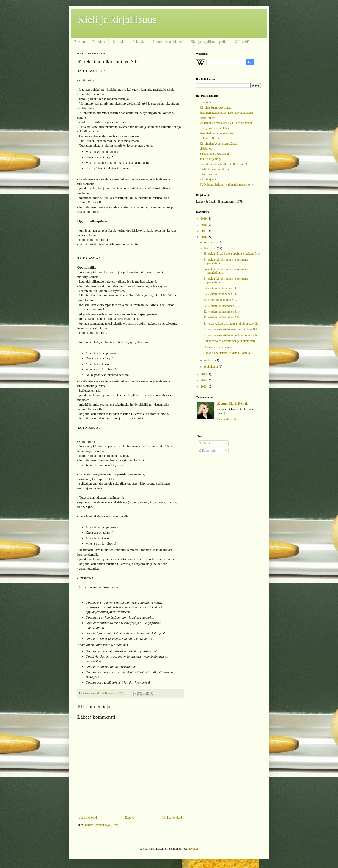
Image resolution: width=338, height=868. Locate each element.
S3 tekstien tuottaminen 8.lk (220, 294)
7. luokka (99, 42)
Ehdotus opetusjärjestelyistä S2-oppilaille (229, 353)
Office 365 (242, 42)
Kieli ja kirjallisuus (117, 19)
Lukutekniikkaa (209, 138)
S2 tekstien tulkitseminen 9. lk (222, 306)
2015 (204, 374)
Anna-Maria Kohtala (235, 404)
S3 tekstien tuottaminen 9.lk (220, 288)
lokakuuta (211, 248)
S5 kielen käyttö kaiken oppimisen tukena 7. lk (232, 254)
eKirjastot (206, 149)
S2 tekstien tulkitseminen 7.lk (221, 317)
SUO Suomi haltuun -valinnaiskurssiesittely (226, 185)
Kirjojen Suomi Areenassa (216, 108)
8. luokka (119, 42)
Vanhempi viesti (172, 818)
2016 (204, 237)
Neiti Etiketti (208, 118)
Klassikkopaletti (210, 174)
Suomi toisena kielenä (168, 42)
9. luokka (139, 42)
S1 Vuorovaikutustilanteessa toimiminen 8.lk (231, 329)
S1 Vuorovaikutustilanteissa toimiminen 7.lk (230, 335)
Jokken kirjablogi (210, 159)
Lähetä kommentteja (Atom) (102, 825)
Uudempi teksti (88, 818)
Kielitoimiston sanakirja (214, 169)
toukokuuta (211, 367)
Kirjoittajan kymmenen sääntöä (219, 144)
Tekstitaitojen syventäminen (217, 133)
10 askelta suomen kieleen (219, 347)
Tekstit (204, 443)
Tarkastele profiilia (228, 419)
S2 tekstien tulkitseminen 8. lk (222, 312)
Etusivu (80, 42)
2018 (204, 225)
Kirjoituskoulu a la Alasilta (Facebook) (223, 164)
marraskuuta (212, 242)
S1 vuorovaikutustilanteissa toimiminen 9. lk (230, 324)
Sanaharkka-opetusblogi (214, 154)
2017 (204, 231)
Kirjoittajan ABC (210, 179)
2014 (204, 380)
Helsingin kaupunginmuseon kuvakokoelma (226, 113)
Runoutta (205, 102)
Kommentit (207, 451)
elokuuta (210, 360)
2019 (204, 219)
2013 (204, 387)
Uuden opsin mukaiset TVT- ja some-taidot (226, 123)
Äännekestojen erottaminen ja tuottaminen (229, 341)
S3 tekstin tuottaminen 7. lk (220, 300)
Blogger (193, 849)
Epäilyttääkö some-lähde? (215, 128)
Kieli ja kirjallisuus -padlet (209, 42)
